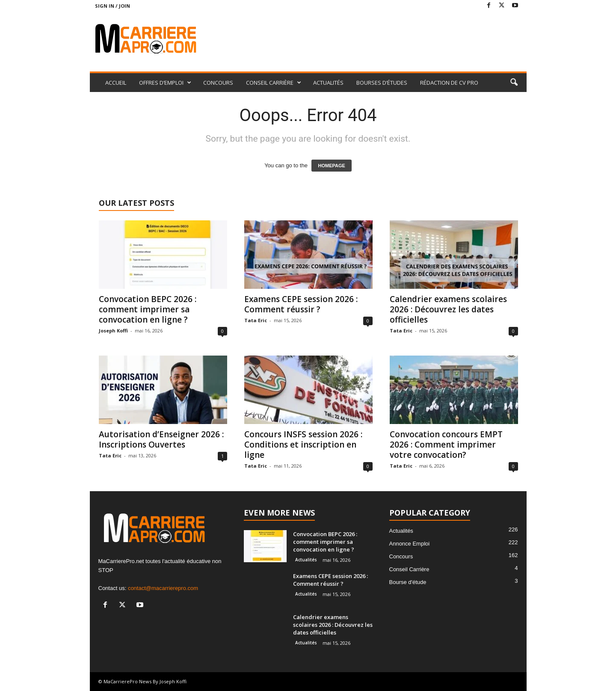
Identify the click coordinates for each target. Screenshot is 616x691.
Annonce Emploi (410, 544)
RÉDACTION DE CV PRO (449, 83)
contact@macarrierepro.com (163, 588)
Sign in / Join (113, 6)
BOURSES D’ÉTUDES (382, 83)
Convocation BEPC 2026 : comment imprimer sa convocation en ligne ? (148, 309)
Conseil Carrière (409, 569)
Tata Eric (256, 320)
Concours (401, 556)
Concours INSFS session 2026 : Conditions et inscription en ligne (303, 445)
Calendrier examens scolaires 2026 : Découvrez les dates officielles (448, 309)
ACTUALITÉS (328, 83)
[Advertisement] (371, 39)
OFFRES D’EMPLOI (165, 83)
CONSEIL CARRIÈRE (274, 83)
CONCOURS (218, 83)
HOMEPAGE (331, 166)
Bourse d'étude (408, 582)
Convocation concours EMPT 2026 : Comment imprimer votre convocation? (446, 445)
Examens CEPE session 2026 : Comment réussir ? (301, 304)
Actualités (306, 560)
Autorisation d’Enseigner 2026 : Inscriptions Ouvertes (161, 439)
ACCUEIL (116, 83)
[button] (514, 83)
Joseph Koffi (113, 331)
